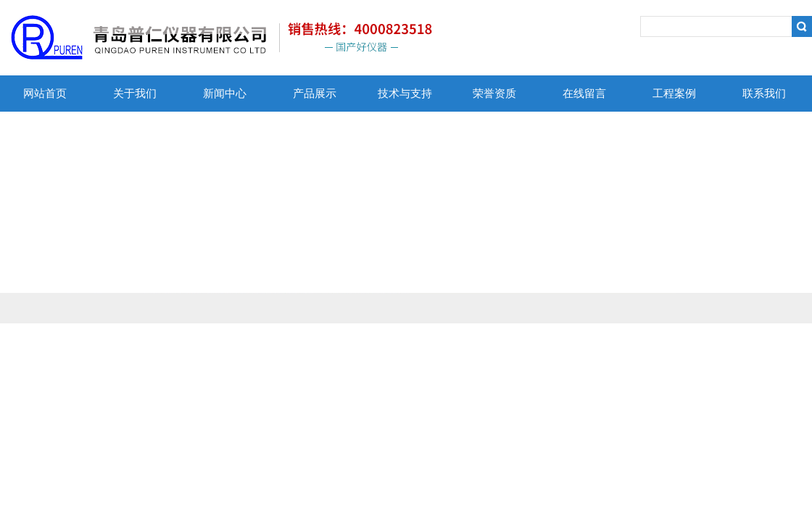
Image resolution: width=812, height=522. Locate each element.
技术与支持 (405, 94)
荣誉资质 (494, 94)
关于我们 (135, 94)
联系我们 (764, 94)
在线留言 (584, 94)
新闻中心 (225, 94)
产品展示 (315, 94)
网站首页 (45, 94)
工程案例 (674, 94)
